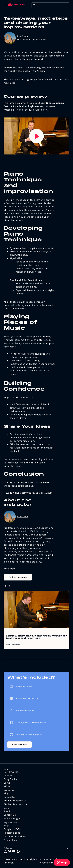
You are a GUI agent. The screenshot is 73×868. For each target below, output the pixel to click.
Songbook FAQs (12, 829)
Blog (6, 793)
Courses (8, 776)
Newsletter (9, 797)
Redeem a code (12, 833)
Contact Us (10, 815)
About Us (9, 811)
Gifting (7, 786)
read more (10, 569)
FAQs (6, 826)
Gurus (7, 783)
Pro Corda (23, 36)
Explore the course (18, 577)
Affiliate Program (13, 818)
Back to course (19, 745)
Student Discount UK (15, 801)
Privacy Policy (11, 840)
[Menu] (6, 5)
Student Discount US (15, 804)
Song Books (10, 779)
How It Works (11, 772)
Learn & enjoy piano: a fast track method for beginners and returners (36, 637)
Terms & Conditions (15, 836)
